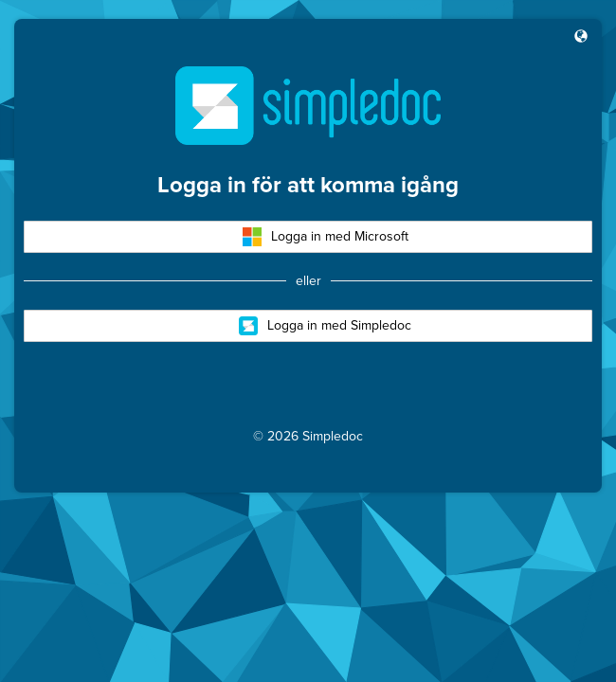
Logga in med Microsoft (326, 237)
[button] (581, 38)
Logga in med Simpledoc (325, 326)
